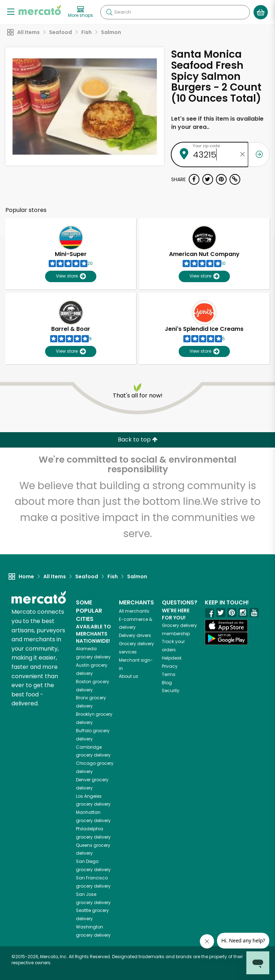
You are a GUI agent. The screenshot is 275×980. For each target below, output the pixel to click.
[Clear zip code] (243, 155)
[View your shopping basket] (261, 12)
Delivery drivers (135, 635)
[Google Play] (226, 638)
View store (71, 276)
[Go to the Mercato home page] (40, 10)
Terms (169, 674)
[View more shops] (81, 12)
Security (171, 691)
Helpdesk (172, 658)
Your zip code (206, 146)
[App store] (226, 626)
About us (129, 676)
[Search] (175, 12)
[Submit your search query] (109, 12)
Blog (167, 683)
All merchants (134, 611)
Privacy (170, 666)
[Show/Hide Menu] (11, 11)
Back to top (138, 440)
